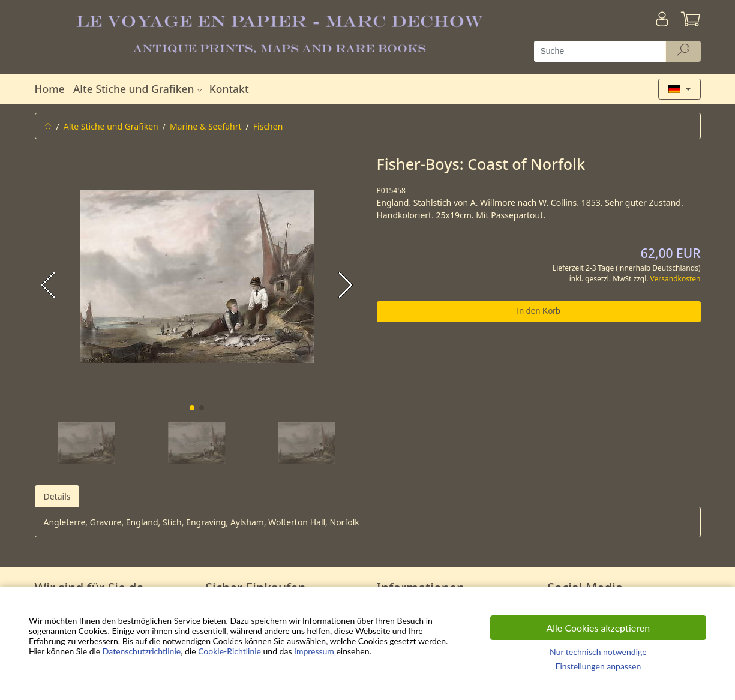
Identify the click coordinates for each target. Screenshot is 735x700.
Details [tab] (57, 496)
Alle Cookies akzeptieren (598, 628)
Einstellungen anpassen (598, 666)
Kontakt (229, 89)
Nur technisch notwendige (598, 652)
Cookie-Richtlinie (229, 651)
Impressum (314, 651)
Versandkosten (676, 279)
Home (50, 89)
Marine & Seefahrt (206, 126)
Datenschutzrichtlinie (142, 651)
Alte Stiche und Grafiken (139, 89)
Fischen (268, 126)
